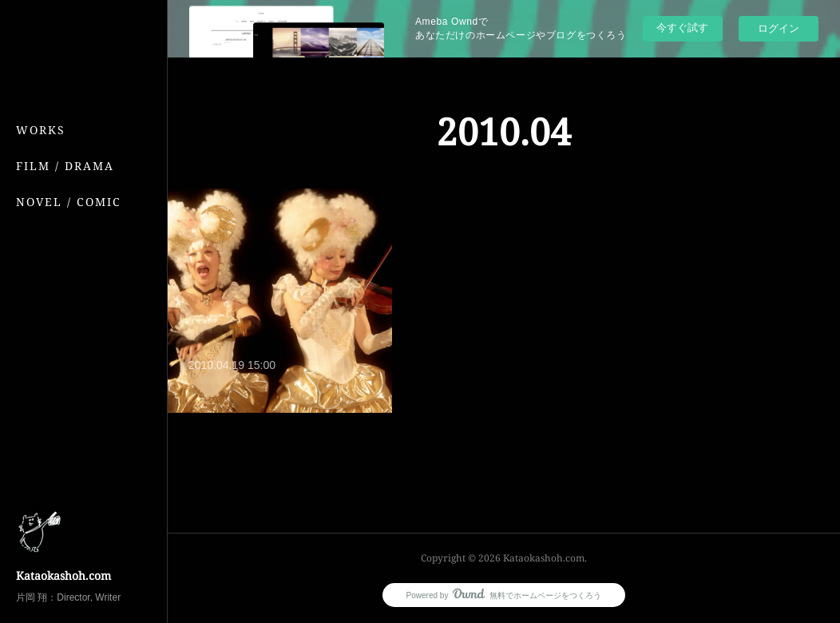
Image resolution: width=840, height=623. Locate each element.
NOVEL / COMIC (69, 202)
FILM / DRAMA (65, 166)
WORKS (41, 130)
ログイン (779, 28)
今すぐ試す (682, 28)
